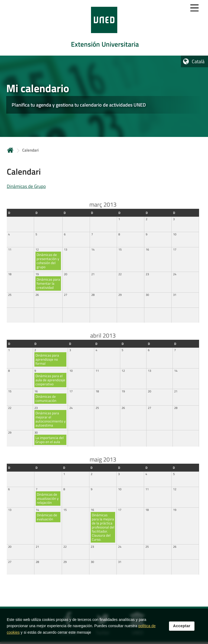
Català (198, 61)
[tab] (104, 28)
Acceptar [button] (182, 627)
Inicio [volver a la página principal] (10, 150)
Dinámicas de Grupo (26, 186)
